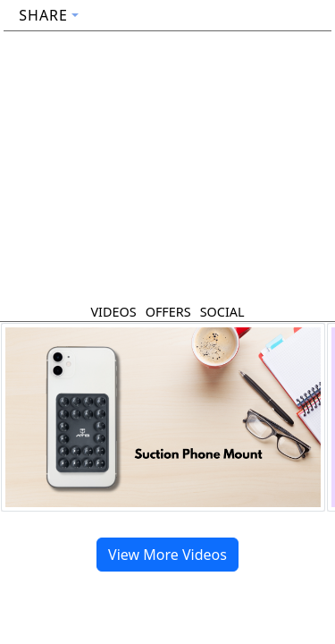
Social (222, 312)
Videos (113, 312)
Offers (168, 312)
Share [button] (43, 15)
